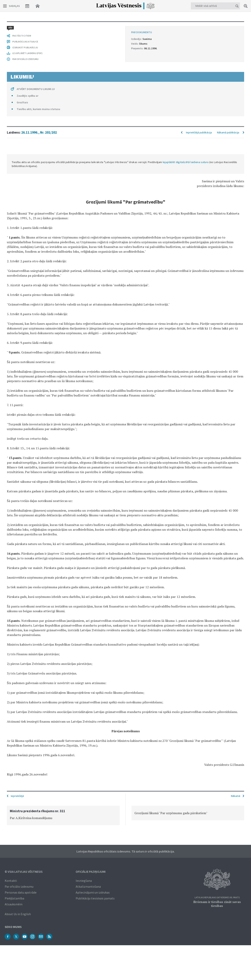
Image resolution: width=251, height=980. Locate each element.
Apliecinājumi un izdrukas (93, 892)
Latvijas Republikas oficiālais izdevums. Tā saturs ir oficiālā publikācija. (126, 851)
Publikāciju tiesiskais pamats (95, 898)
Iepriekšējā (17, 796)
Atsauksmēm (14, 904)
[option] (63, 815)
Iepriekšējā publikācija (199, 132)
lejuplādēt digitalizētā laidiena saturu (186, 162)
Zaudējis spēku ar (28, 96)
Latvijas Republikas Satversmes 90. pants (217, 898)
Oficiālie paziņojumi (91, 872)
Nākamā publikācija (228, 132)
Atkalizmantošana (88, 886)
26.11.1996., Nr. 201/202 (39, 132)
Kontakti (11, 881)
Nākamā (236, 796)
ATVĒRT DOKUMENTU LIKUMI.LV (36, 89)
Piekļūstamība (14, 898)
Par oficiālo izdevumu (19, 886)
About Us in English (18, 914)
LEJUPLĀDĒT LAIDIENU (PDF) (27, 53)
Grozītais (22, 102)
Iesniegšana (84, 881)
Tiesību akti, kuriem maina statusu (38, 109)
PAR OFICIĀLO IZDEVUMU (25, 59)
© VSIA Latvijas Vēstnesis (24, 872)
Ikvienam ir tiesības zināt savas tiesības (217, 904)
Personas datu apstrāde (21, 892)
